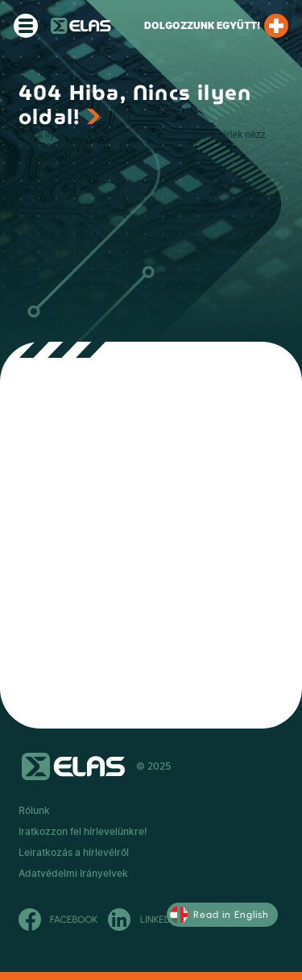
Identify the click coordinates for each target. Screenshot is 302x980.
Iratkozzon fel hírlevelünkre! (83, 832)
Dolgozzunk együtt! (216, 26)
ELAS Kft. (81, 26)
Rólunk (34, 811)
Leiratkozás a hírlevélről (74, 853)
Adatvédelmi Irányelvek (73, 874)
